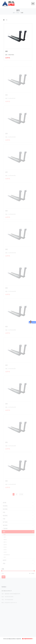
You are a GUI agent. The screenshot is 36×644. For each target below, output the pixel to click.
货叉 (7, 51)
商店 (18, 13)
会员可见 (8, 58)
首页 (14, 13)
